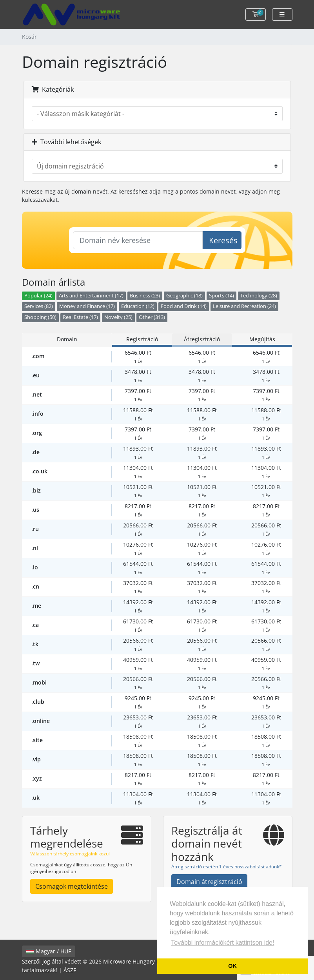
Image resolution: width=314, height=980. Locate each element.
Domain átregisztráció (209, 882)
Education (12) (138, 306)
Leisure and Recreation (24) (244, 306)
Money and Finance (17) (87, 306)
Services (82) (39, 306)
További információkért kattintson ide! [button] (222, 943)
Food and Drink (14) (184, 306)
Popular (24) (38, 296)
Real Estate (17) (80, 317)
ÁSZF (70, 970)
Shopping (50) (40, 317)
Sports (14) (221, 296)
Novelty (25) (118, 317)
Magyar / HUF (49, 951)
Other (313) (152, 317)
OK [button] (232, 966)
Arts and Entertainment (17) (91, 296)
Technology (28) (259, 296)
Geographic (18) (184, 296)
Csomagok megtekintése (72, 886)
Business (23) (145, 296)
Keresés (223, 240)
